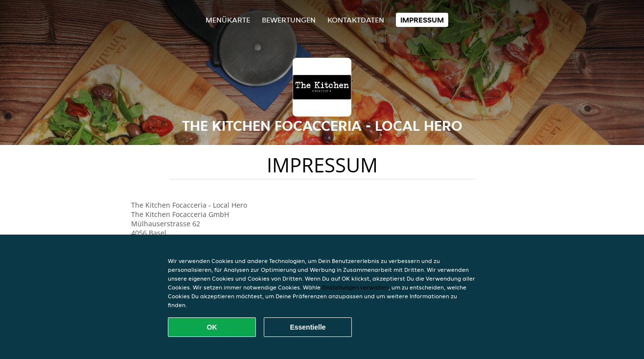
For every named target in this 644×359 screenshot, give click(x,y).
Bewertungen (289, 20)
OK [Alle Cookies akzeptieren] (212, 327)
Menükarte (228, 20)
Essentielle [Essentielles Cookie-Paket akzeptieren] (308, 327)
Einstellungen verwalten (355, 287)
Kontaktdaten (356, 20)
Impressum (422, 20)
